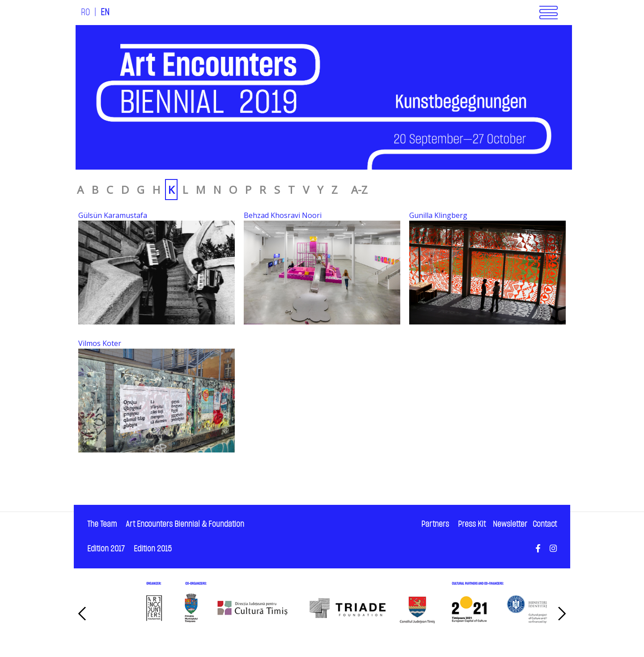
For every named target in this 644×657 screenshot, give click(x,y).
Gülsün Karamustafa (113, 215)
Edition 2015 (153, 549)
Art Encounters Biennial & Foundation (185, 524)
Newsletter (510, 524)
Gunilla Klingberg (438, 215)
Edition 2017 (106, 549)
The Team (102, 524)
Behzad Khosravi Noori (283, 215)
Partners (435, 524)
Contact (545, 524)
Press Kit (472, 524)
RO (85, 13)
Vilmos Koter (100, 343)
